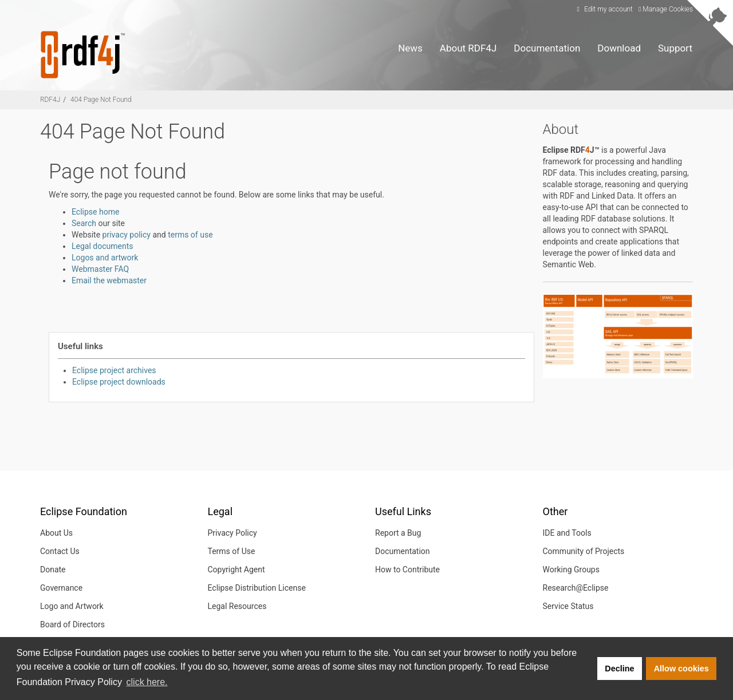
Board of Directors (72, 624)
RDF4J (50, 100)
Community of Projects (584, 551)
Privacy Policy (232, 533)
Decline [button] (619, 669)
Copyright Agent (237, 570)
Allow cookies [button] (681, 669)
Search (84, 223)
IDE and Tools (567, 533)
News (410, 48)
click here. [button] (147, 682)
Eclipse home (95, 212)
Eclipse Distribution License (257, 588)
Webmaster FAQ (100, 269)
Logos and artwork (105, 258)
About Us (56, 533)
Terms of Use (232, 551)
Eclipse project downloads (119, 382)
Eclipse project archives (114, 370)
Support (675, 48)
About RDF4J (468, 48)
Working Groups (571, 570)
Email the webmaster (109, 280)
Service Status (568, 606)
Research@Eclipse (576, 588)
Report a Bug (398, 533)
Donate (53, 570)
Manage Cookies (666, 9)
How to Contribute (407, 570)
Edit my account (603, 9)
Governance (61, 588)
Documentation (547, 48)
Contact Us (60, 551)
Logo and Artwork (72, 606)
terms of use (190, 235)
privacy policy (127, 235)
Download (619, 48)
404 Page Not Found (101, 100)
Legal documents (102, 246)
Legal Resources (237, 606)
